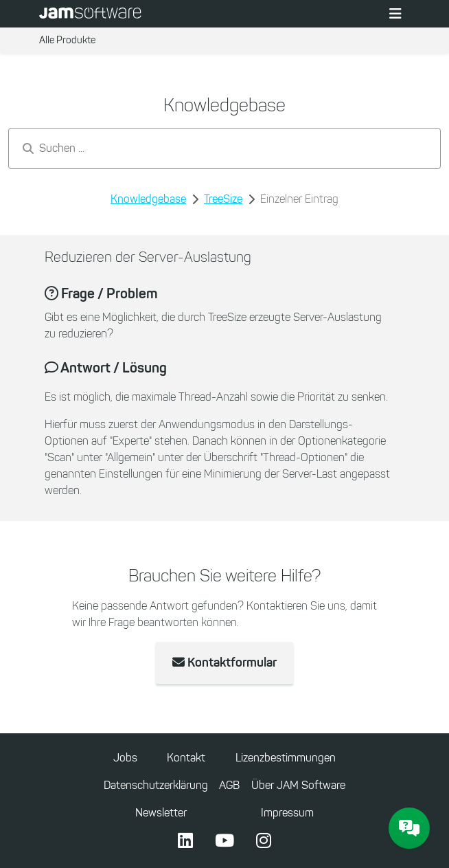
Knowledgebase (148, 199)
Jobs (125, 758)
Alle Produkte (67, 40)
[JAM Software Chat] (409, 828)
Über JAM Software (298, 785)
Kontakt (186, 758)
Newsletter (161, 813)
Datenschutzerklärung (156, 785)
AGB (229, 785)
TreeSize (223, 199)
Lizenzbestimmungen (286, 758)
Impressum (287, 813)
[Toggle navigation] (395, 14)
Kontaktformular (224, 663)
